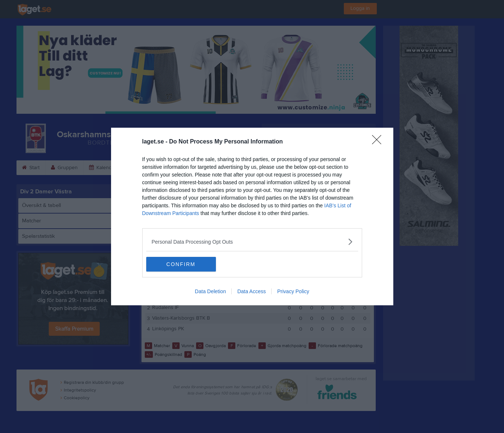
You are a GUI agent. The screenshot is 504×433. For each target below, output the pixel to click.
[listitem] (252, 242)
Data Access (251, 291)
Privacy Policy (293, 291)
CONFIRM (181, 264)
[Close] (379, 142)
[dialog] (252, 216)
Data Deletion (211, 291)
